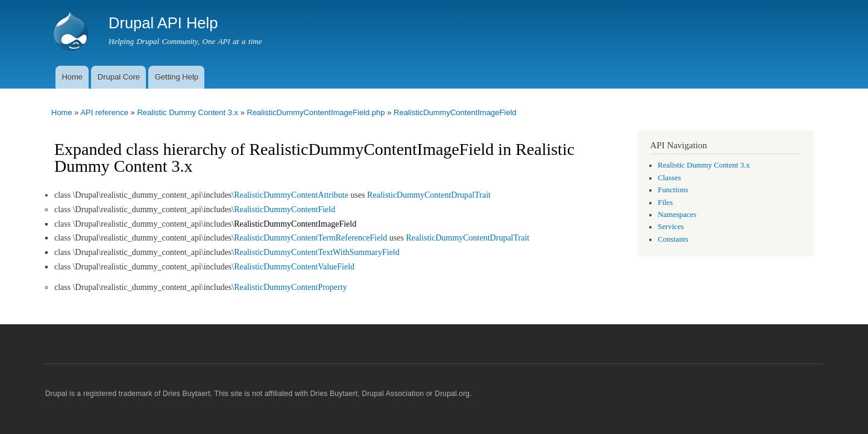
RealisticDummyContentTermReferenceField (310, 238)
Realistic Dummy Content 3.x (187, 112)
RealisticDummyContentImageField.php (316, 112)
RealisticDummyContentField (285, 209)
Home (72, 77)
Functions (673, 190)
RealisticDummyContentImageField (455, 112)
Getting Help (177, 77)
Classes (669, 178)
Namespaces (677, 215)
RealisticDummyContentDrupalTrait (429, 195)
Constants (673, 239)
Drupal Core (119, 77)
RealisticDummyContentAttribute (291, 195)
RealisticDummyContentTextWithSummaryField (317, 252)
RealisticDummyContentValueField (294, 267)
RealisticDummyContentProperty (290, 287)
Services (671, 227)
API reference (104, 112)
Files (665, 203)
